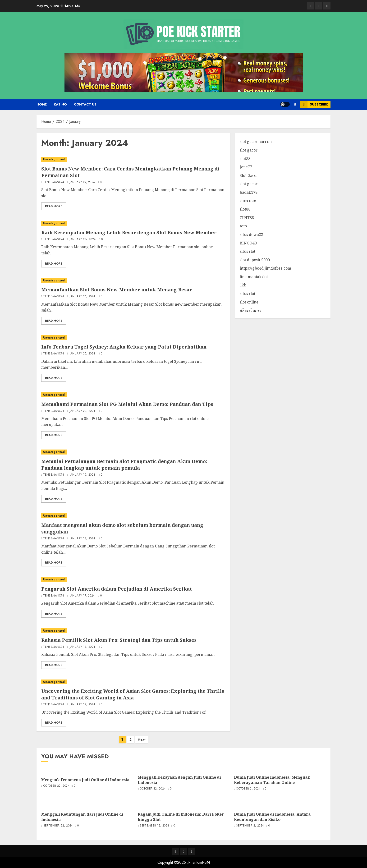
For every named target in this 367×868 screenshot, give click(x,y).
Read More (54, 206)
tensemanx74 (54, 182)
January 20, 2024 (82, 411)
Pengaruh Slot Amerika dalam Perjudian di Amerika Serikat (117, 589)
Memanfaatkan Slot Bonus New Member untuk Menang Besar (117, 290)
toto (243, 226)
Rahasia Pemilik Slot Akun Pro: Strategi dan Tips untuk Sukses (119, 640)
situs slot (248, 251)
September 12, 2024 (154, 826)
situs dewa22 (251, 234)
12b (243, 285)
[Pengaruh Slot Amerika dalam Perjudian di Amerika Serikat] (133, 580)
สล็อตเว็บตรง (250, 310)
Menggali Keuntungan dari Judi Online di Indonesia (82, 817)
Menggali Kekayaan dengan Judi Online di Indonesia (179, 780)
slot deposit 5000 (255, 260)
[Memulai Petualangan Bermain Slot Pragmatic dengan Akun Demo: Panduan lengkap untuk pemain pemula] (133, 452)
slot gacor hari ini (256, 142)
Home (42, 104)
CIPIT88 (247, 218)
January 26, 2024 (83, 239)
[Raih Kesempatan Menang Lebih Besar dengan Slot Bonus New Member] (133, 223)
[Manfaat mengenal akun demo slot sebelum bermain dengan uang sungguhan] (133, 516)
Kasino (60, 104)
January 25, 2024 (82, 297)
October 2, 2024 (248, 789)
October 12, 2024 (153, 789)
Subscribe (314, 104)
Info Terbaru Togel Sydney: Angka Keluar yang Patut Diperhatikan (124, 347)
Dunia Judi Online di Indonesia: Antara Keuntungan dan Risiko (272, 817)
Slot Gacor (249, 175)
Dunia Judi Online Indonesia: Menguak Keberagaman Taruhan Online (272, 780)
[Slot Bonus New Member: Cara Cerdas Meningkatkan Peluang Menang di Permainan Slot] (133, 159)
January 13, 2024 (82, 647)
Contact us (85, 104)
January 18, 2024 (82, 539)
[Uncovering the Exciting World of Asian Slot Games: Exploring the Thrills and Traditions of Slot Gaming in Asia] (133, 682)
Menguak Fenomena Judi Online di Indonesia (85, 780)
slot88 (245, 159)
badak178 (249, 192)
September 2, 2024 (250, 826)
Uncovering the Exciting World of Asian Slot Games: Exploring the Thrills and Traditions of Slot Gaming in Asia (133, 694)
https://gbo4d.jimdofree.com (265, 268)
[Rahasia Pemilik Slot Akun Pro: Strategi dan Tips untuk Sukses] (133, 631)
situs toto (248, 201)
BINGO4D (248, 243)
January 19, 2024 (82, 475)
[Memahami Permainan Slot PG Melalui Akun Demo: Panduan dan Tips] (133, 395)
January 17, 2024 (82, 596)
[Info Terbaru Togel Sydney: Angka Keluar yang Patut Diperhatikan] (133, 338)
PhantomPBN (199, 862)
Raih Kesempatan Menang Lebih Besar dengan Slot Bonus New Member (129, 232)
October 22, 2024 (56, 786)
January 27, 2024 (82, 182)
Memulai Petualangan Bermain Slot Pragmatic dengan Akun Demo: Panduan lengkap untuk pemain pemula (124, 465)
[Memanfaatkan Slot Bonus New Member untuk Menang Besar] (133, 281)
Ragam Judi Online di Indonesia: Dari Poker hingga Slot (181, 817)
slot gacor (249, 150)
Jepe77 (246, 167)
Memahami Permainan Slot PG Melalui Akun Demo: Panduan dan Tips (127, 404)
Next (142, 739)
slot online (249, 302)
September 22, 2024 (58, 826)
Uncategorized (54, 159)
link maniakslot (254, 277)
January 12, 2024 (82, 705)
